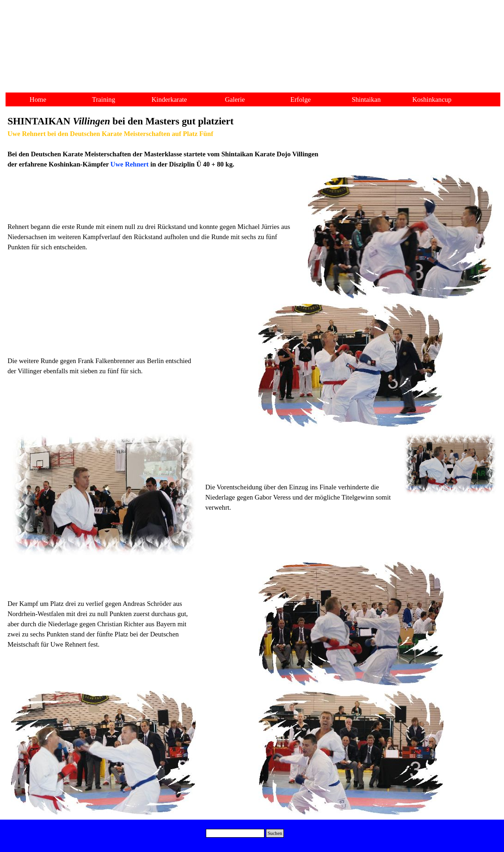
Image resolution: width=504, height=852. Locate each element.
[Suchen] (235, 833)
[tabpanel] (252, 142)
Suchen (275, 833)
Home (38, 99)
